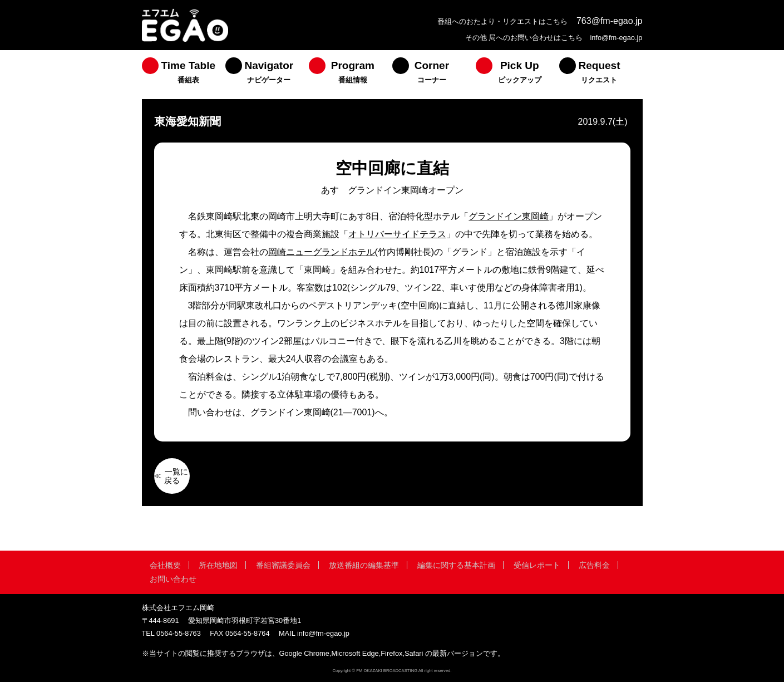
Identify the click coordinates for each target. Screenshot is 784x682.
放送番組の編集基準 (364, 565)
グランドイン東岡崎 (509, 216)
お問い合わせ (173, 579)
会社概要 (165, 565)
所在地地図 (218, 565)
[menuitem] (184, 75)
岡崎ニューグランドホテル (322, 252)
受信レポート (537, 565)
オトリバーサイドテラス (397, 234)
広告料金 (594, 565)
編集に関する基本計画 (456, 565)
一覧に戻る (176, 476)
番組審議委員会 (283, 565)
